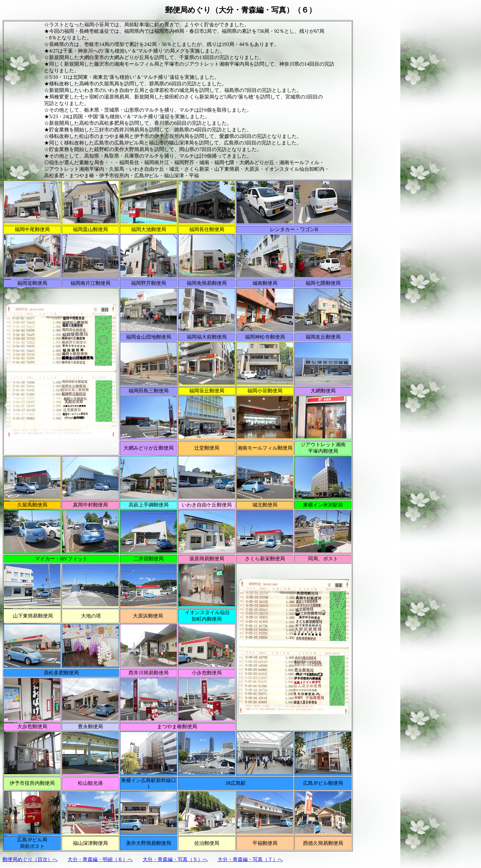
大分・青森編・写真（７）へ (250, 859)
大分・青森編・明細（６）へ (100, 859)
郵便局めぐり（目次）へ (30, 859)
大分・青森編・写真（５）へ (175, 859)
